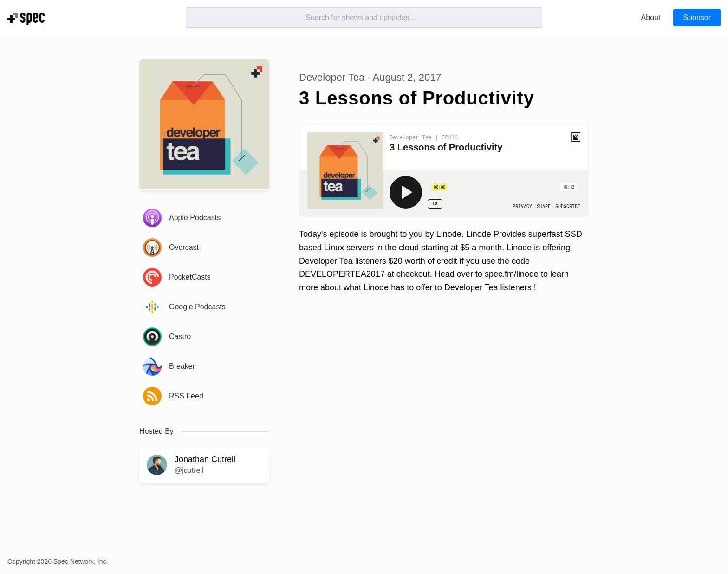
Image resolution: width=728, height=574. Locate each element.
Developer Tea (332, 77)
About (651, 17)
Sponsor (697, 17)
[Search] (364, 18)
